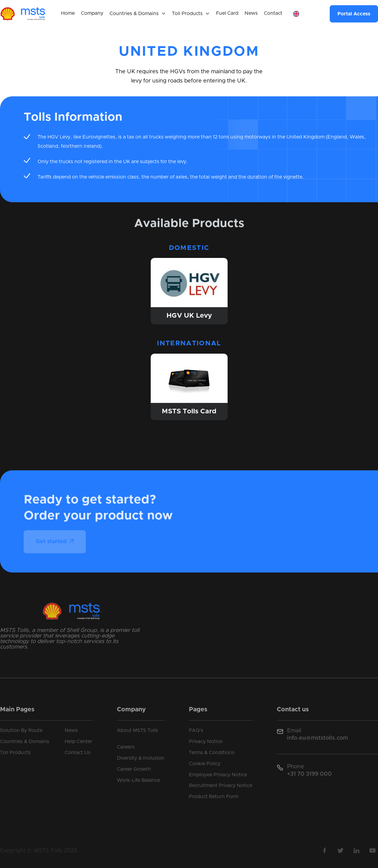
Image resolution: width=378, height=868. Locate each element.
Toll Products (15, 753)
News (251, 13)
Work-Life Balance (138, 780)
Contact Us (78, 753)
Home (68, 13)
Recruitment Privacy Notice (221, 786)
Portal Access (354, 14)
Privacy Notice (206, 741)
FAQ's (196, 730)
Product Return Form (214, 797)
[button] (138, 14)
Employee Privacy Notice (218, 775)
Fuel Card (227, 13)
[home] (23, 14)
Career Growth (134, 769)
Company (92, 13)
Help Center (78, 741)
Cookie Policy (205, 764)
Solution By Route (21, 730)
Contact (273, 13)
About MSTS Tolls (137, 730)
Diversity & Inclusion (141, 758)
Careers (126, 747)
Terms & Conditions (212, 753)
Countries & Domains (25, 741)
